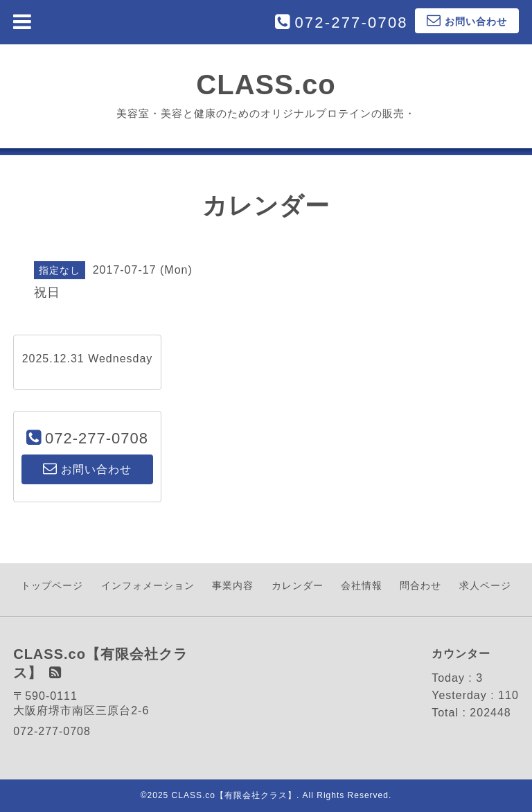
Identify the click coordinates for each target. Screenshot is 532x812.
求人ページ (485, 585)
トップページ (52, 585)
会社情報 (362, 585)
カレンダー (298, 585)
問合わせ (420, 585)
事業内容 (233, 585)
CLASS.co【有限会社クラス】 (234, 795)
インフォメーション (148, 585)
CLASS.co (266, 85)
